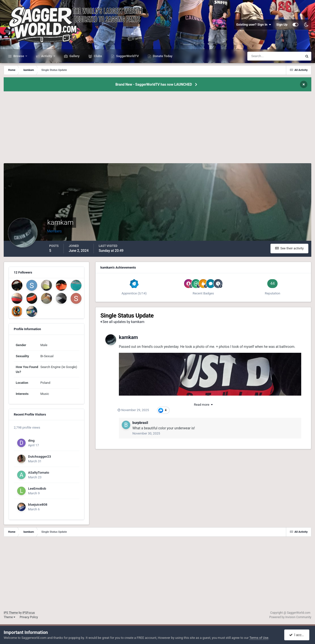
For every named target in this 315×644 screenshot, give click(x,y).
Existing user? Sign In (254, 25)
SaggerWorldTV (127, 56)
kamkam (128, 337)
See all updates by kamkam (122, 322)
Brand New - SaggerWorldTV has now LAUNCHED (154, 84)
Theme (9, 617)
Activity (47, 56)
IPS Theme (11, 613)
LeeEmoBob (37, 488)
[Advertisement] (157, 129)
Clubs (97, 56)
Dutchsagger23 (39, 456)
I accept (297, 635)
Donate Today (162, 56)
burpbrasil (140, 423)
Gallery (74, 56)
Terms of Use (259, 638)
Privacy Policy (29, 617)
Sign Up (282, 24)
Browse (19, 56)
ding (31, 440)
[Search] (260, 56)
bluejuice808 (38, 504)
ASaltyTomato (39, 472)
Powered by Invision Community (290, 617)
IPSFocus (29, 613)
